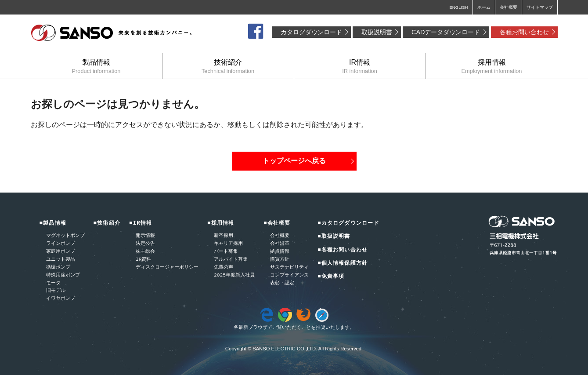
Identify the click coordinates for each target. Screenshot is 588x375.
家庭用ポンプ (61, 252)
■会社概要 (277, 224)
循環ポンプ (58, 268)
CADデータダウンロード (446, 32)
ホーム (484, 7)
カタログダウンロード (311, 32)
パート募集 (226, 252)
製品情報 (96, 66)
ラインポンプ (61, 244)
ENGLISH (458, 7)
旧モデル (56, 291)
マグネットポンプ (65, 236)
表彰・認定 (282, 283)
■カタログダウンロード (348, 224)
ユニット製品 (61, 260)
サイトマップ (540, 7)
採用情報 (492, 66)
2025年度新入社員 (234, 275)
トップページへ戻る (294, 161)
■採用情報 (221, 224)
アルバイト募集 (231, 260)
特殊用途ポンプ (63, 275)
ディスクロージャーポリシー (167, 268)
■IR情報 (141, 224)
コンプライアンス (289, 275)
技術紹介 (228, 66)
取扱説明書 (377, 32)
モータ (53, 283)
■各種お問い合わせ (343, 250)
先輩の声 (224, 268)
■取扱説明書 (334, 237)
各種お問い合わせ (524, 32)
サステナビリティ (289, 268)
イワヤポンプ (61, 299)
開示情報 (145, 236)
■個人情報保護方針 (343, 264)
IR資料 (143, 260)
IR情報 (360, 66)
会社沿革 (280, 244)
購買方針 (280, 260)
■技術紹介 (107, 224)
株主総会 (145, 252)
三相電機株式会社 (112, 33)
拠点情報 (280, 252)
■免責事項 (331, 277)
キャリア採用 (228, 244)
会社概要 (509, 7)
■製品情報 (53, 224)
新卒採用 (224, 236)
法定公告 (145, 244)
